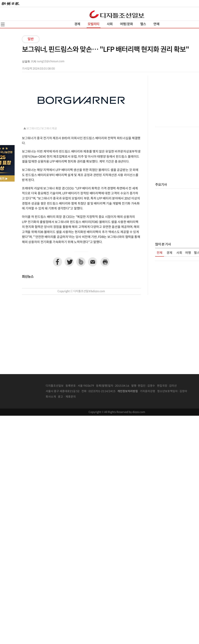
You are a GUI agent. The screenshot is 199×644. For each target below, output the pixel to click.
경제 (77, 24)
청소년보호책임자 (167, 391)
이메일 (93, 262)
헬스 (143, 24)
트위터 (69, 262)
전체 (160, 253)
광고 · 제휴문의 (67, 397)
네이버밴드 (81, 262)
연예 (156, 24)
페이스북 (58, 262)
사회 (110, 24)
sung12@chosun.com (51, 61)
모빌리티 (94, 24)
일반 (31, 39)
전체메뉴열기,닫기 (3, 24)
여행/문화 (126, 24)
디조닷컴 (117, 14)
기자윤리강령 (148, 391)
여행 (188, 253)
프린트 (105, 262)
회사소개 (51, 397)
